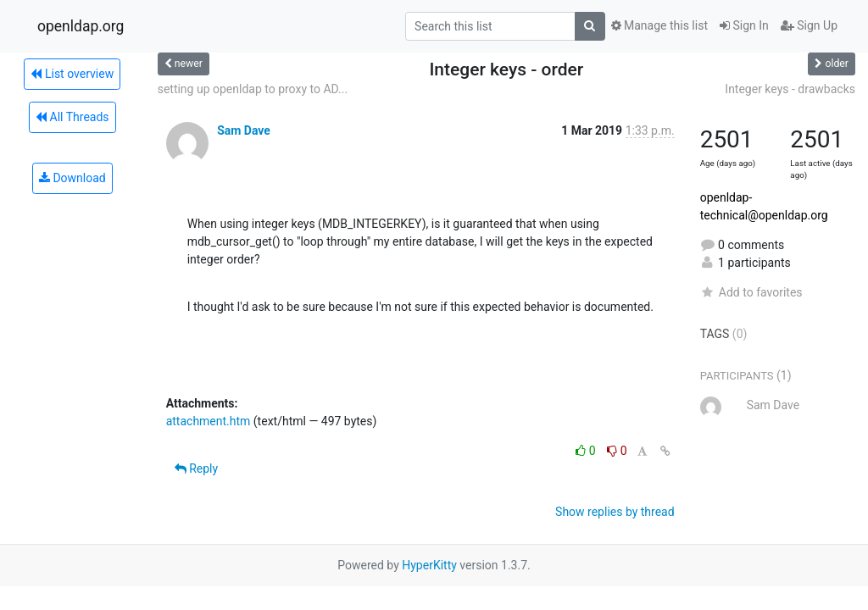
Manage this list (659, 25)
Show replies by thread (615, 512)
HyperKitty (429, 565)
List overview (72, 74)
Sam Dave (244, 130)
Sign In (744, 25)
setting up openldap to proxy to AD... (253, 89)
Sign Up (809, 25)
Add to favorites (751, 292)
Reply (196, 469)
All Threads (72, 117)
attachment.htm (209, 421)
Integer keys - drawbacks (790, 89)
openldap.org (81, 26)
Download (72, 178)
